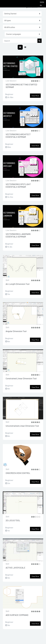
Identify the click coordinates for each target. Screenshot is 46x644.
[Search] (20, 41)
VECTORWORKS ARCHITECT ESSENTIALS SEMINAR (18, 136)
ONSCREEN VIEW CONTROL (18, 473)
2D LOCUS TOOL (13, 520)
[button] (23, 34)
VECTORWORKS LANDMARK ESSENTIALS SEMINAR (18, 235)
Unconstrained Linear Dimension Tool (22, 426)
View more (35, 96)
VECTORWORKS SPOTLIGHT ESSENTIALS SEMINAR (18, 185)
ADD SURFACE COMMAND (17, 615)
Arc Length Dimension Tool (18, 284)
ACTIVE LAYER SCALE (15, 568)
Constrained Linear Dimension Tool (21, 378)
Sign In (42, 4)
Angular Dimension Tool (16, 331)
